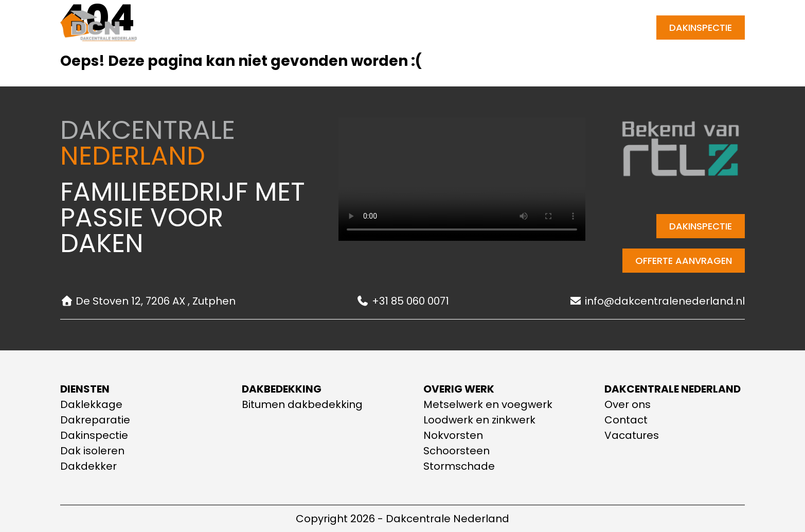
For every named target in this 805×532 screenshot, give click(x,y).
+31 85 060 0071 (403, 301)
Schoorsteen (457, 451)
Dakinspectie (701, 28)
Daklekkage (91, 404)
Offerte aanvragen (684, 261)
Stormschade (459, 466)
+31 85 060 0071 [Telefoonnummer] (607, 28)
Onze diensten (301, 28)
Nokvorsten (453, 435)
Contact (436, 28)
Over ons (378, 28)
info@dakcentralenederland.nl (657, 301)
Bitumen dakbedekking (302, 404)
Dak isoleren (92, 451)
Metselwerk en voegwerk (488, 404)
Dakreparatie (95, 420)
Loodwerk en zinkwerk (479, 420)
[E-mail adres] (551, 28)
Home (235, 28)
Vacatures (632, 435)
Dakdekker (88, 466)
